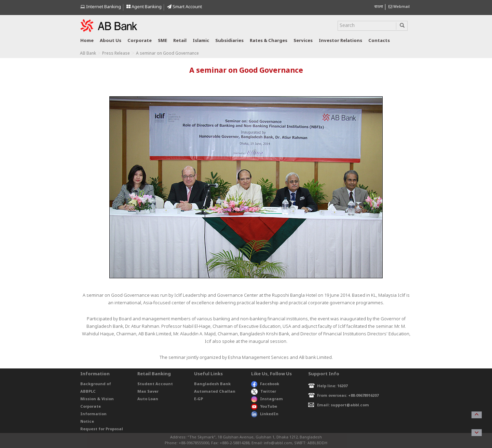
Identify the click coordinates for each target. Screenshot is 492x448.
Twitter (264, 392)
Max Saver (148, 392)
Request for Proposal (102, 429)
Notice (87, 422)
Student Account (155, 384)
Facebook (265, 384)
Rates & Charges (269, 41)
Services (303, 41)
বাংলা (379, 7)
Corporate (140, 41)
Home (87, 41)
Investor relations (340, 41)
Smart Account (184, 7)
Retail (180, 41)
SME (162, 41)
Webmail (399, 7)
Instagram (267, 399)
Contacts (379, 41)
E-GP (199, 399)
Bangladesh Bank (212, 384)
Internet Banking (101, 7)
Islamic (201, 41)
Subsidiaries (229, 41)
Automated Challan (215, 392)
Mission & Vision (97, 399)
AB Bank (88, 54)
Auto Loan (148, 399)
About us (111, 41)
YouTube (264, 407)
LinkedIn (265, 414)
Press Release (116, 54)
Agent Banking (144, 7)
